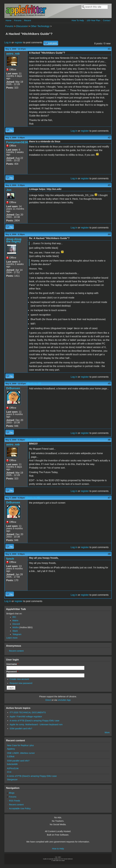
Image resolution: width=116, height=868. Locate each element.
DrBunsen (13, 388)
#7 (109, 498)
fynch (10, 559)
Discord (16, 624)
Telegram (17, 634)
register (19, 42)
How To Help (78, 20)
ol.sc (9, 772)
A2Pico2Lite (13, 768)
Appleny (11, 749)
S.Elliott (11, 756)
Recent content (16, 651)
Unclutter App (64, 700)
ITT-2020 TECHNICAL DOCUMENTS (28, 712)
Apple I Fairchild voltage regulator (26, 717)
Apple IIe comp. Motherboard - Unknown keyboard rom (36, 724)
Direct (48, 700)
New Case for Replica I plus (20, 745)
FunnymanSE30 (17, 142)
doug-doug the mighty (14, 240)
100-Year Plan (93, 20)
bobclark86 (12, 764)
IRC (14, 617)
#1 (109, 49)
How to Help (58, 849)
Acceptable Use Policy (20, 808)
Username (12, 664)
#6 (109, 440)
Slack (15, 631)
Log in (8, 42)
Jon (9, 190)
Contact (107, 20)
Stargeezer (12, 779)
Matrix (15, 620)
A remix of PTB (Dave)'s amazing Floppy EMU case (35, 721)
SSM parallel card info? (21, 729)
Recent (27, 20)
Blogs (12, 793)
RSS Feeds (14, 801)
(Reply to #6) (33, 498)
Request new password (21, 683)
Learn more (12, 638)
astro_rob (13, 54)
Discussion (22, 26)
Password (12, 672)
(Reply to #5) (33, 440)
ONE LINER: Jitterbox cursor (21, 753)
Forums (18, 20)
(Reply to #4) (34, 384)
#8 (109, 554)
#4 (109, 234)
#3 (109, 185)
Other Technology (40, 26)
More (107, 732)
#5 (109, 384)
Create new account (19, 679)
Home (8, 20)
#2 (109, 138)
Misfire (16, 627)
